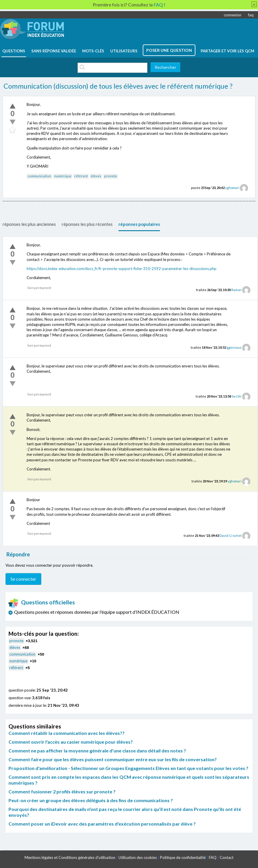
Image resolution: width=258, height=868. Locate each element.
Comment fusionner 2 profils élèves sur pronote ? (62, 791)
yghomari (232, 188)
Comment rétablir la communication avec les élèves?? (67, 733)
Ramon (236, 290)
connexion (233, 15)
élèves (96, 176)
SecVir (237, 396)
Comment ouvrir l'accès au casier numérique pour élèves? (71, 742)
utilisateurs (124, 51)
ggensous (234, 347)
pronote (111, 176)
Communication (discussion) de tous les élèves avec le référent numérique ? (118, 86)
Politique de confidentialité (183, 857)
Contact (227, 857)
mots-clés (93, 51)
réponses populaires (139, 224)
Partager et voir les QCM (227, 51)
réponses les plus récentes (87, 224)
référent (81, 176)
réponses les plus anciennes (29, 224)
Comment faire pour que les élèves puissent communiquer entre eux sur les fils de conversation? (113, 759)
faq (251, 15)
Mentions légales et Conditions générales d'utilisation (70, 857)
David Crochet (231, 536)
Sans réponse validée (54, 51)
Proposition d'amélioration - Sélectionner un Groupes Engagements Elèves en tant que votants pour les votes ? (128, 768)
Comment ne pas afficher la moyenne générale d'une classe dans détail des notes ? (97, 751)
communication (39, 176)
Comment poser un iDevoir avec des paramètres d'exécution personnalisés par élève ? (102, 824)
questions (14, 51)
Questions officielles (42, 602)
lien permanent (39, 288)
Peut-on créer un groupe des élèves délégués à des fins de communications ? (91, 800)
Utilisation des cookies (138, 857)
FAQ (213, 857)
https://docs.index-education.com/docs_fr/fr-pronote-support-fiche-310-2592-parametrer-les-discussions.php (122, 269)
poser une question (169, 50)
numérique (63, 176)
